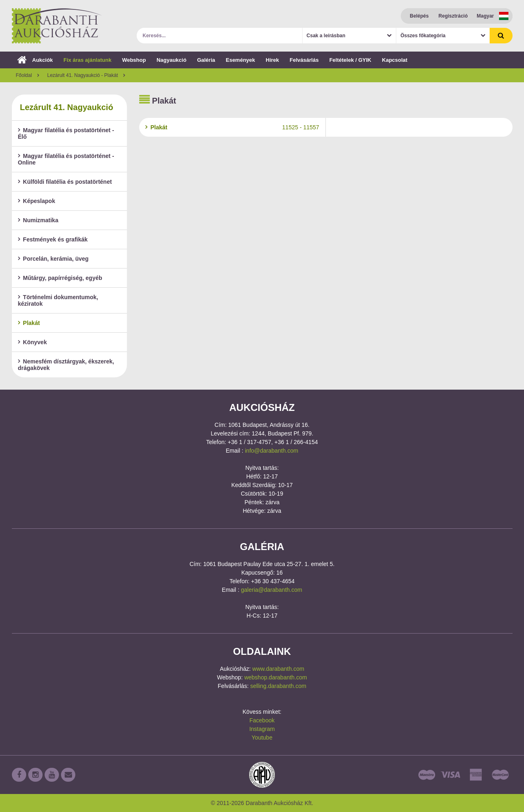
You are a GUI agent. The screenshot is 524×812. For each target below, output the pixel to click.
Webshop (134, 60)
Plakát (29, 323)
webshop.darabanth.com (276, 677)
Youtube (262, 738)
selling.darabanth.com (278, 686)
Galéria (206, 60)
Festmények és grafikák (53, 239)
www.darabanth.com (278, 669)
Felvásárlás (304, 60)
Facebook (262, 720)
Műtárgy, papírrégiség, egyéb (60, 278)
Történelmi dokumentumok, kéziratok (58, 300)
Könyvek (33, 342)
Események (240, 60)
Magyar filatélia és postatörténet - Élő (66, 133)
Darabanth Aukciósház (57, 26)
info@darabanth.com (271, 451)
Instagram (262, 729)
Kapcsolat (395, 60)
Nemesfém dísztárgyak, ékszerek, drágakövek (66, 365)
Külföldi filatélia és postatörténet (65, 182)
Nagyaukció (171, 60)
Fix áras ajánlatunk (87, 60)
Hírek (272, 60)
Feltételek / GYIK (350, 60)
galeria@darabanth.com (272, 590)
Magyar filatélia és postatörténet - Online (66, 159)
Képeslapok (37, 201)
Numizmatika (38, 220)
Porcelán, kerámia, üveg (53, 259)
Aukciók (35, 60)
